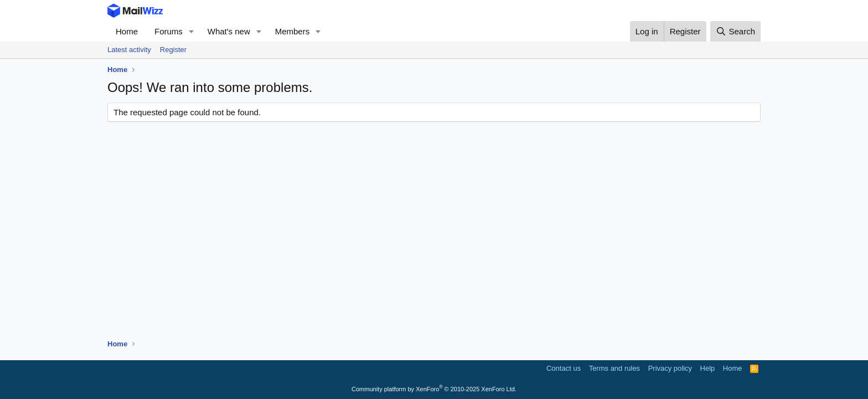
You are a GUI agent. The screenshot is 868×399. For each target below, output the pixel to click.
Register (173, 50)
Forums (169, 31)
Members (293, 31)
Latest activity (129, 50)
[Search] (735, 31)
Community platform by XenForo (434, 389)
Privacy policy (670, 368)
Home (127, 31)
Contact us (564, 368)
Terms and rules (614, 368)
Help (708, 368)
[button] (192, 31)
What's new (229, 31)
